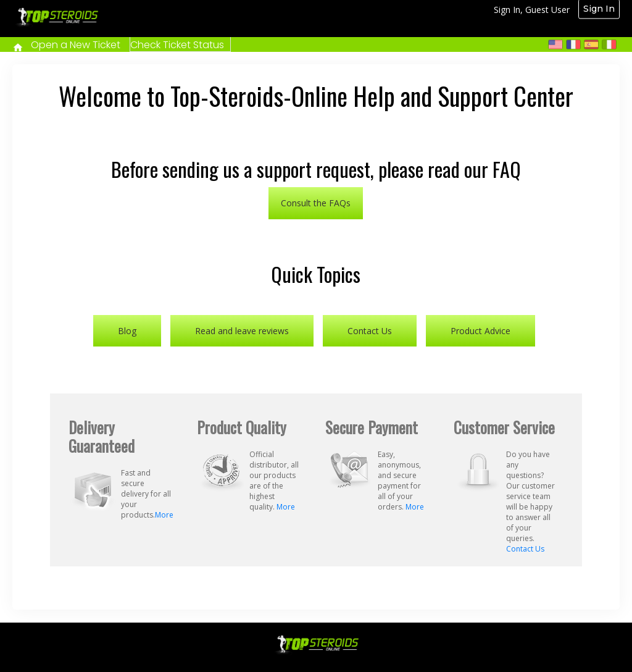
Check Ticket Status (177, 45)
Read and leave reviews (242, 331)
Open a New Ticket (76, 45)
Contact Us (370, 331)
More (164, 515)
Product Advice (480, 331)
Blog (127, 331)
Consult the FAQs (316, 203)
